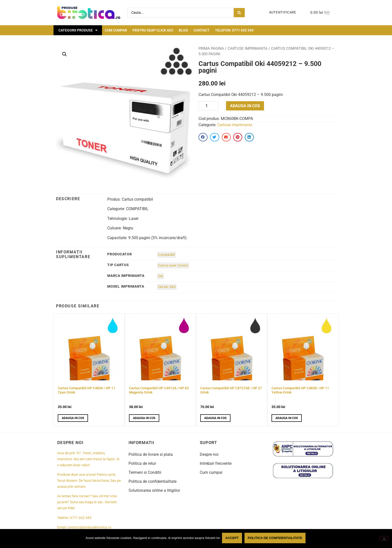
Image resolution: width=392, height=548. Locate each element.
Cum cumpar (116, 30)
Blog (183, 30)
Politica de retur (142, 463)
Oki (160, 276)
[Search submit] (239, 13)
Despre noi (209, 454)
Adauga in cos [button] (73, 418)
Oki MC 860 (167, 287)
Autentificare (283, 12)
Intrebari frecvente (216, 463)
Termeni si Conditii (145, 472)
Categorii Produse (78, 30)
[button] (64, 54)
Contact (201, 30)
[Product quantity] (208, 106)
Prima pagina (211, 48)
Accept (233, 539)
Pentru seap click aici (153, 30)
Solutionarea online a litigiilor (154, 490)
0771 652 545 (81, 518)
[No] (384, 539)
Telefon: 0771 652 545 (234, 30)
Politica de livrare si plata (151, 454)
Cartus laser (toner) (173, 266)
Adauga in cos (245, 106)
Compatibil (166, 255)
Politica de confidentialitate (152, 481)
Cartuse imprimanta (247, 48)
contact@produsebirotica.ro (89, 527)
